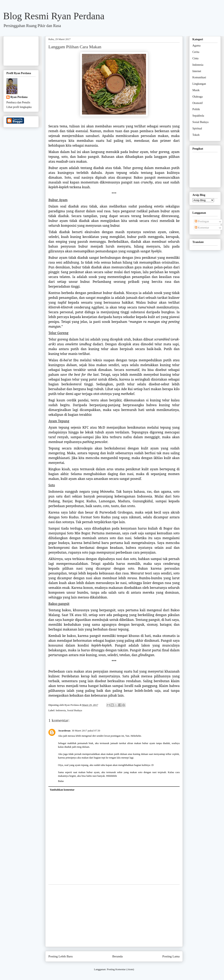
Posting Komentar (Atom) (120, 969)
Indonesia (61, 710)
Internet (197, 71)
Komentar (202, 228)
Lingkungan (199, 84)
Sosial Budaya (75, 710)
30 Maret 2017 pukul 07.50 (86, 731)
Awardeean (64, 731)
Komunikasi (199, 77)
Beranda (118, 956)
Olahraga (197, 97)
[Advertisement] (114, 916)
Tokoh (196, 135)
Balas (61, 781)
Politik (196, 109)
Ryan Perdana (19, 97)
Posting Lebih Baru (60, 956)
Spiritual (197, 128)
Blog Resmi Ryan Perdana (54, 16)
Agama (196, 46)
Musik (196, 90)
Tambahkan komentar (62, 790)
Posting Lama (171, 956)
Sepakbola (198, 116)
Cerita (196, 52)
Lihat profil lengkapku (19, 107)
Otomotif (197, 103)
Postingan (202, 221)
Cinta (195, 58)
